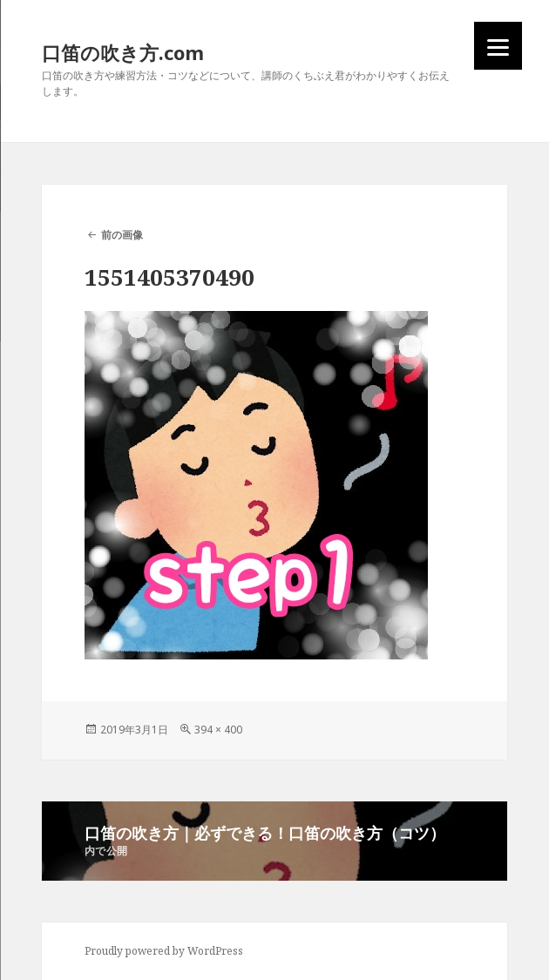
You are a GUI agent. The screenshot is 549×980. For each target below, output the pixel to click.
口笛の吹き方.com (123, 52)
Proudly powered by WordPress (164, 951)
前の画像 (122, 235)
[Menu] (498, 46)
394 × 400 (218, 730)
